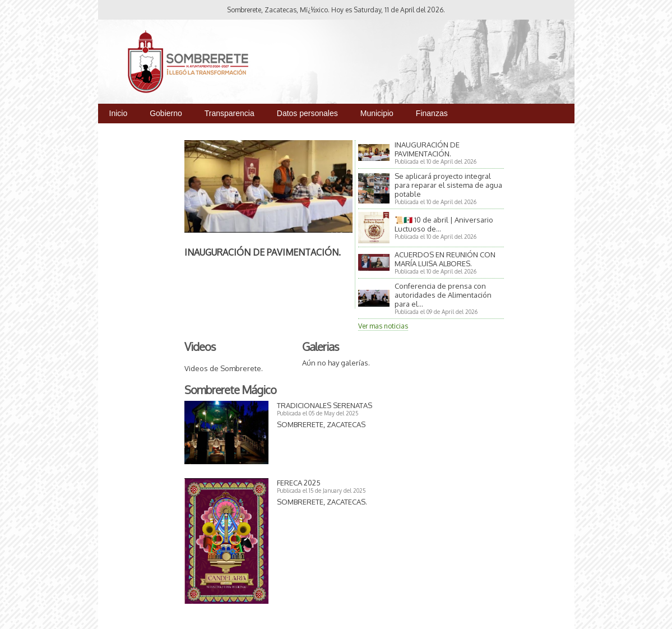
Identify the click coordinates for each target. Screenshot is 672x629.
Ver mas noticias (383, 326)
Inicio (119, 113)
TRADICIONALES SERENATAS (325, 405)
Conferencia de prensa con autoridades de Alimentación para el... (443, 295)
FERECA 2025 (299, 483)
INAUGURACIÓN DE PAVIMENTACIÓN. (263, 252)
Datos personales (307, 113)
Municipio (377, 113)
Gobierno (166, 113)
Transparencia (230, 113)
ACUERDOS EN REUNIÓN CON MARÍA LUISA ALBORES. (445, 259)
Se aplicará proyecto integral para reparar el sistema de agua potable (448, 185)
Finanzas (432, 113)
